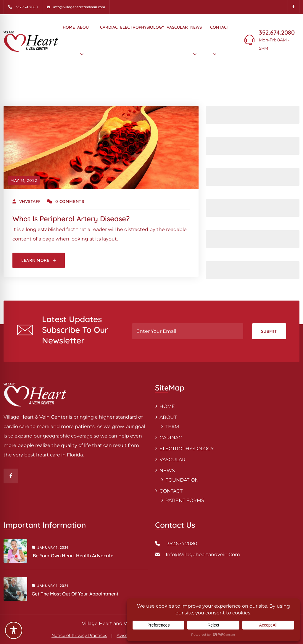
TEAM (172, 427)
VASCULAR (177, 27)
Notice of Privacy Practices (79, 635)
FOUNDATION (182, 480)
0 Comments (65, 201)
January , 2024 (50, 547)
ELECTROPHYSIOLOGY (142, 27)
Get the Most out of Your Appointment (75, 594)
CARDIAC (109, 27)
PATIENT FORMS (185, 500)
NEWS (196, 27)
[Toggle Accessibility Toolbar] (14, 630)
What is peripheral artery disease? (71, 219)
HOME (69, 27)
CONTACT (220, 27)
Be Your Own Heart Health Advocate (73, 556)
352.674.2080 (277, 32)
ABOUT (84, 27)
